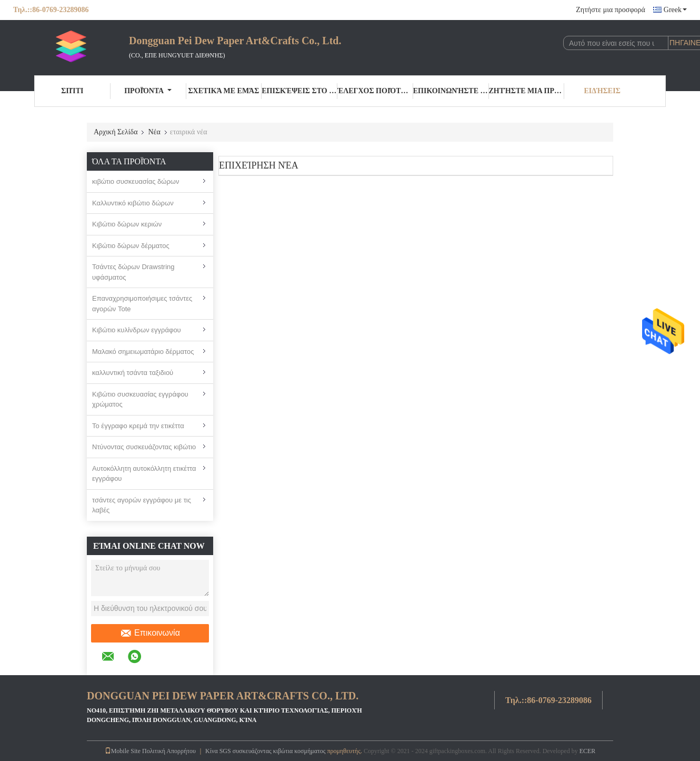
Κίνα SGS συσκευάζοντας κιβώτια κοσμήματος (266, 751)
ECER (588, 751)
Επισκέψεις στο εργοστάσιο (299, 91)
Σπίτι (72, 91)
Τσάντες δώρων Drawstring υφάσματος (133, 272)
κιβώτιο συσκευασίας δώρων (136, 181)
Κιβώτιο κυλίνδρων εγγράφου (137, 330)
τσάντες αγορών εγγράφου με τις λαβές (142, 505)
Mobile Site (123, 751)
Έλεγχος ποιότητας (375, 91)
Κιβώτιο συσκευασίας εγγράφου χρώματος (140, 399)
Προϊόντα (148, 91)
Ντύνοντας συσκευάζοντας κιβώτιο (144, 447)
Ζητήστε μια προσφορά (610, 10)
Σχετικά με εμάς (223, 91)
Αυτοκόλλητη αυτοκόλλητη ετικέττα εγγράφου (144, 474)
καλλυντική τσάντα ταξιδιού (133, 373)
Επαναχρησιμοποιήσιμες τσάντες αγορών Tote (142, 304)
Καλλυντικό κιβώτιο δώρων (133, 203)
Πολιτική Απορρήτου (169, 751)
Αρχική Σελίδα (116, 132)
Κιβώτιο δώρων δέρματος (131, 246)
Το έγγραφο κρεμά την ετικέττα (138, 426)
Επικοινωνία (150, 633)
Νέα (154, 132)
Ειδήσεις (602, 91)
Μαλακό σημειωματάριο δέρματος (143, 352)
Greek (675, 10)
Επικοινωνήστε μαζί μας (451, 91)
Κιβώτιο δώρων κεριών (127, 224)
